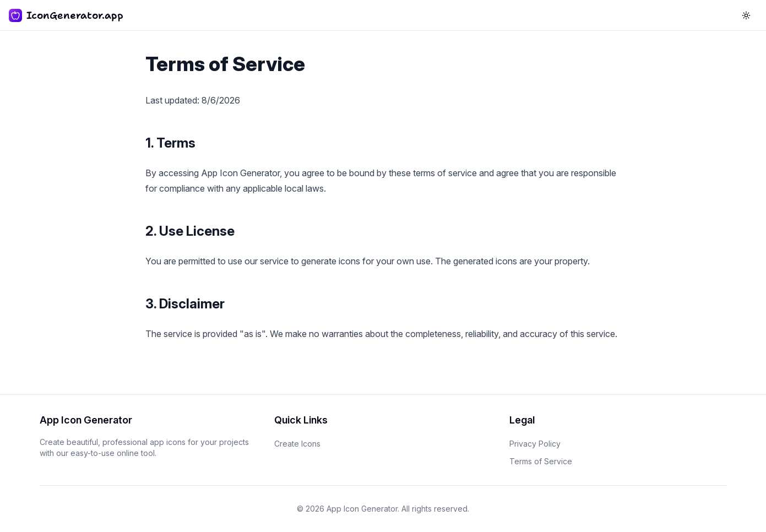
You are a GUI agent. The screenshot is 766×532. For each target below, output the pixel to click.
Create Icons (297, 444)
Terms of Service (541, 461)
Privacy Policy (535, 444)
